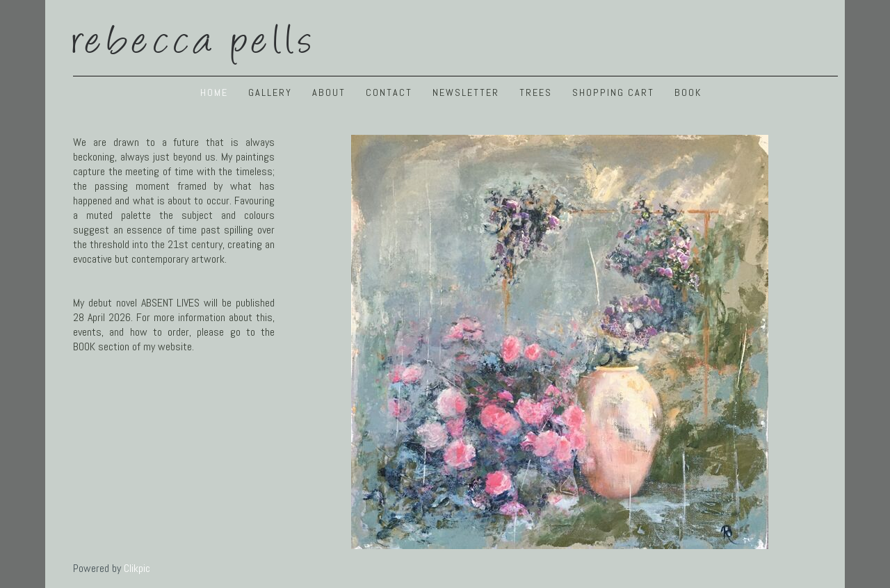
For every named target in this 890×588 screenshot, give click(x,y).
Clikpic (137, 568)
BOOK (688, 92)
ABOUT (329, 92)
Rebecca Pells (194, 36)
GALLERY (270, 92)
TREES (536, 92)
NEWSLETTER (466, 92)
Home (214, 92)
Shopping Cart (613, 92)
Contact (389, 92)
